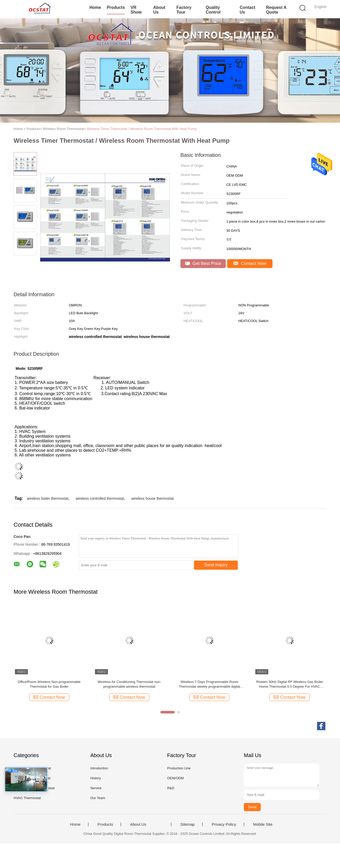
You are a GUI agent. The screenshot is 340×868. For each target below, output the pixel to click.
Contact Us (247, 10)
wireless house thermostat (153, 498)
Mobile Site (263, 824)
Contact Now (250, 263)
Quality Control (213, 10)
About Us (159, 10)
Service (96, 788)
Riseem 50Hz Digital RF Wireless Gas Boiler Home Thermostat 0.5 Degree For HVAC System (290, 684)
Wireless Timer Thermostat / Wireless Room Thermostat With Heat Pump (142, 129)
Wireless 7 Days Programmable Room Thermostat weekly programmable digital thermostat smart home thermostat (209, 684)
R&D (171, 788)
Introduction (99, 768)
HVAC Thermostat (27, 798)
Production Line (179, 768)
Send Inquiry (216, 565)
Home (95, 7)
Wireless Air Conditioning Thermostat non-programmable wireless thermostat (129, 684)
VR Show (136, 10)
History (95, 778)
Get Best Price (203, 263)
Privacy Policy (224, 824)
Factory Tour (184, 10)
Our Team (98, 798)
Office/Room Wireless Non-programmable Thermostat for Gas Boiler (49, 684)
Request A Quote (276, 10)
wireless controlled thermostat (100, 498)
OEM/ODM (175, 778)
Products (116, 7)
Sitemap (188, 824)
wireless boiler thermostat (48, 498)
